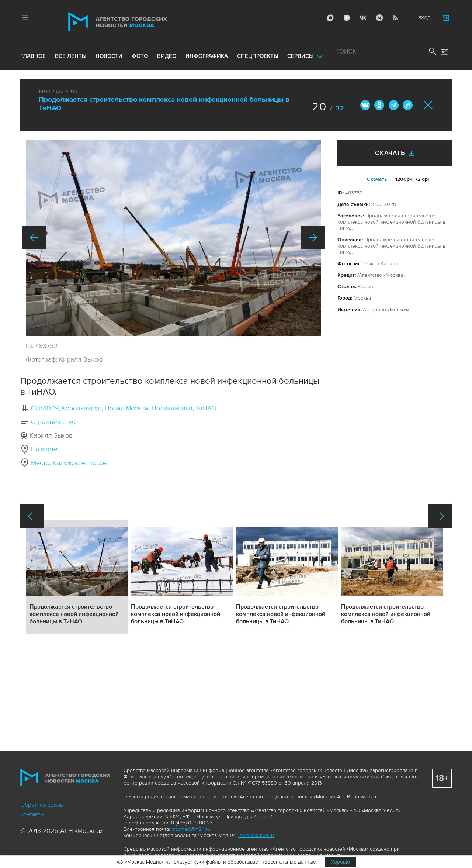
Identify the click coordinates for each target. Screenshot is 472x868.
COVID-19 (45, 408)
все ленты (71, 56)
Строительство (53, 422)
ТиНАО (206, 408)
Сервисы (300, 56)
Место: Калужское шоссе (69, 463)
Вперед (313, 238)
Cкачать (377, 179)
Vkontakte (363, 18)
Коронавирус (82, 408)
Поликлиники (172, 408)
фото (140, 56)
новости (109, 56)
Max (330, 18)
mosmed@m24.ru (191, 829)
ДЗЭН (347, 18)
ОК (379, 105)
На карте (44, 449)
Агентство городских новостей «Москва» (132, 22)
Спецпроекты (258, 56)
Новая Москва (126, 408)
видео (167, 56)
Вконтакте (365, 105)
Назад (34, 238)
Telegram (379, 18)
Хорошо (340, 862)
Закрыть (428, 105)
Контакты (32, 814)
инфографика (207, 56)
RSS (395, 18)
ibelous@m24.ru (256, 835)
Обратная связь (42, 805)
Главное (33, 56)
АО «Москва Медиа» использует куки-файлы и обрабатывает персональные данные (216, 862)
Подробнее (77, 577)
